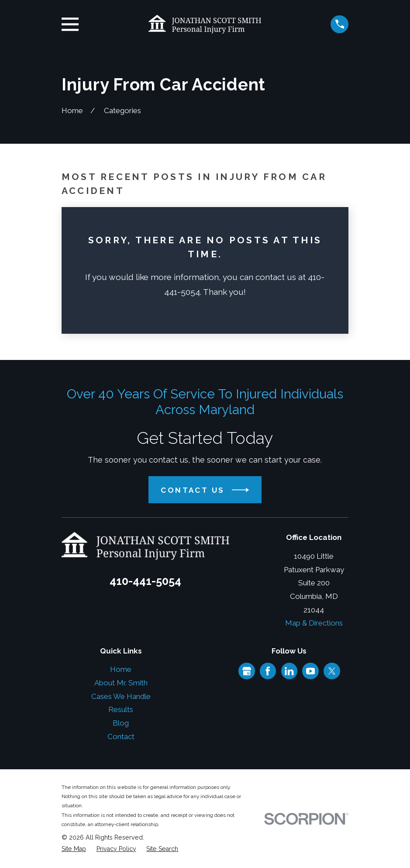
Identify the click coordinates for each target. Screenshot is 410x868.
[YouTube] (310, 671)
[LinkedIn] (289, 671)
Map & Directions (314, 623)
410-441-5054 (145, 581)
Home (121, 669)
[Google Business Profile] (247, 671)
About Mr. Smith (121, 683)
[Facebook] (268, 671)
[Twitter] (332, 671)
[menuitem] (74, 849)
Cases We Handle (121, 696)
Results (121, 709)
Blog (121, 723)
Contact (121, 737)
